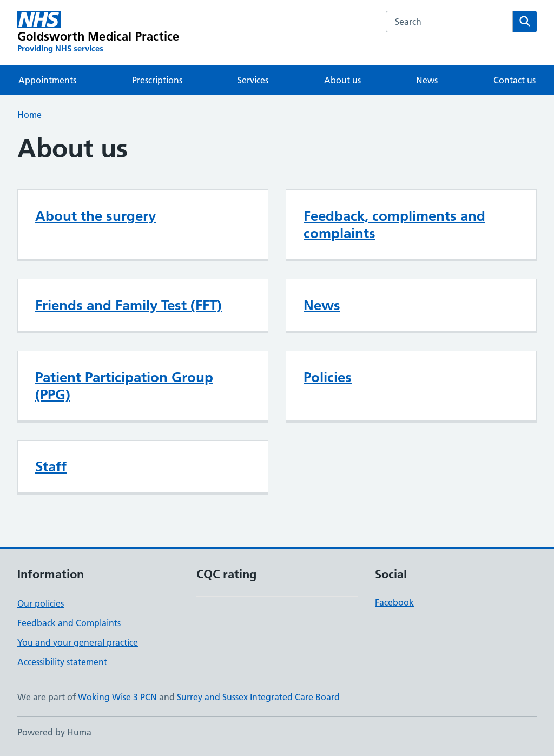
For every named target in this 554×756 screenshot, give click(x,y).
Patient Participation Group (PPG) (124, 386)
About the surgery (95, 216)
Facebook (394, 602)
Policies (328, 377)
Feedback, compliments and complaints (394, 225)
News (427, 80)
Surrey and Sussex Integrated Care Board (258, 697)
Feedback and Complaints (69, 623)
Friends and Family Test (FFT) (128, 305)
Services (253, 80)
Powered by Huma (54, 732)
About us (342, 80)
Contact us (515, 80)
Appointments (47, 80)
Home (29, 115)
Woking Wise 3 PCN (117, 697)
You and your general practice (78, 642)
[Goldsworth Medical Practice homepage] (98, 32)
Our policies (41, 603)
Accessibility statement (62, 662)
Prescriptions (157, 80)
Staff (51, 466)
